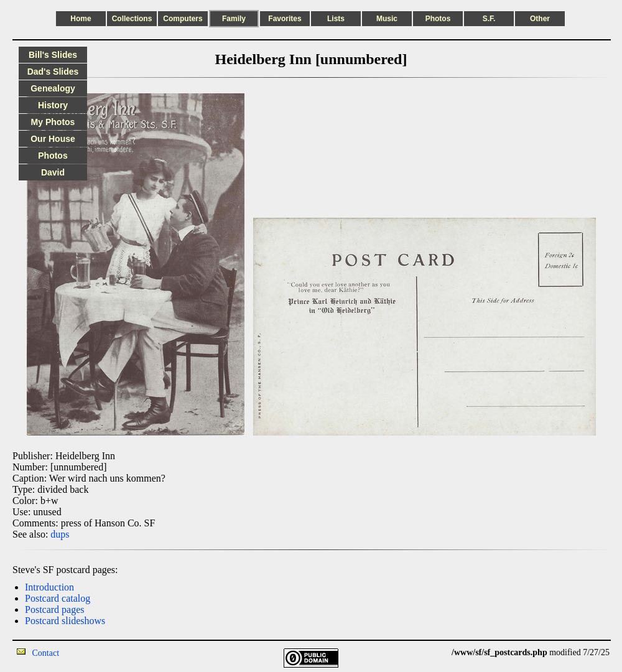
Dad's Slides (53, 72)
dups (60, 534)
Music (387, 19)
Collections (132, 19)
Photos (438, 19)
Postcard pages (55, 609)
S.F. (489, 19)
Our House (53, 139)
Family (234, 19)
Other (540, 19)
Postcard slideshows (65, 621)
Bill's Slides (53, 55)
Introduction (49, 587)
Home (81, 19)
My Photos (53, 122)
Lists (336, 19)
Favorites (285, 19)
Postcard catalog (58, 598)
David (53, 172)
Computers (183, 19)
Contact (46, 653)
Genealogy (53, 88)
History (53, 105)
